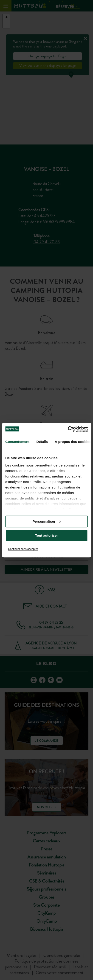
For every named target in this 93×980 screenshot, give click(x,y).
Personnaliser (47, 521)
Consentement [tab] (17, 442)
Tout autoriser (47, 535)
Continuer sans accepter (23, 549)
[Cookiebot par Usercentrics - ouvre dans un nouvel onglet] (68, 429)
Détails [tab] (42, 442)
